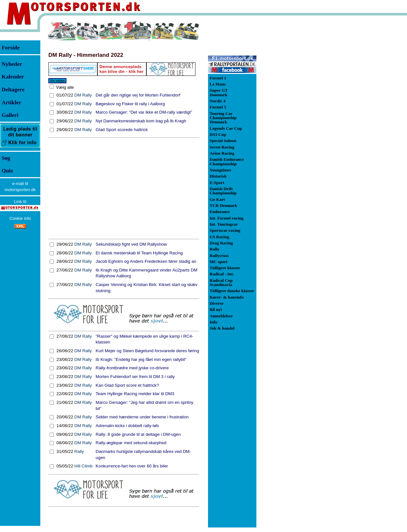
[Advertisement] (124, 189)
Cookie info (20, 218)
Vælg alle (64, 87)
